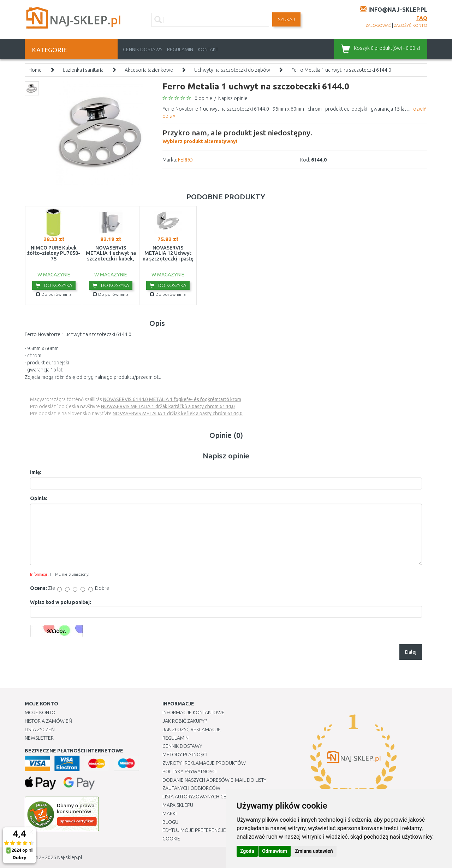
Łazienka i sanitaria (83, 70)
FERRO (185, 160)
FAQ (422, 18)
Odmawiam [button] (275, 851)
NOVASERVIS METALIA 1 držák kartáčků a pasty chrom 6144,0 (168, 406)
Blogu (170, 822)
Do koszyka (54, 285)
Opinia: (39, 498)
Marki (169, 814)
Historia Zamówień (48, 721)
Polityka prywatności (189, 772)
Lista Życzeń (40, 729)
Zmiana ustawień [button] (314, 851)
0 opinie (203, 98)
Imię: (36, 472)
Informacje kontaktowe (194, 712)
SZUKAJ (286, 19)
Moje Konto (40, 712)
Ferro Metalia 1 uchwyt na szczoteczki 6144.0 (341, 70)
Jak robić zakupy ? (185, 721)
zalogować (378, 25)
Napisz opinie (233, 98)
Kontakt (208, 49)
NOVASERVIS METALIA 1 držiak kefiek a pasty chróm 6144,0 (178, 414)
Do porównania (54, 294)
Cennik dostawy (143, 49)
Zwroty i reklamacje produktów (204, 763)
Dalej (411, 652)
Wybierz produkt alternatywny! (237, 136)
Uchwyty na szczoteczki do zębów (232, 70)
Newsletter (39, 738)
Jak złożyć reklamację (192, 729)
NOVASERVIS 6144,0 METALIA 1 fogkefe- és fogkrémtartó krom (172, 399)
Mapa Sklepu (178, 805)
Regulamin (180, 49)
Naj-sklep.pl (70, 857)
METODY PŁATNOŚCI (185, 755)
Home (35, 70)
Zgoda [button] (247, 851)
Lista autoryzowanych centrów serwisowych (220, 797)
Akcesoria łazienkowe (149, 70)
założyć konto (411, 25)
